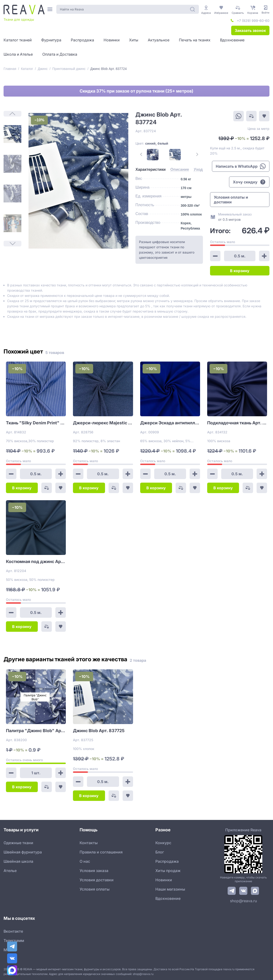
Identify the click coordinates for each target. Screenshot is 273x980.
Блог (160, 852)
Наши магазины (170, 889)
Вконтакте (13, 931)
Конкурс (163, 843)
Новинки (164, 880)
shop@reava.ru (243, 901)
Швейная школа (18, 861)
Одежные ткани (18, 843)
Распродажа (167, 861)
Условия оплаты (95, 889)
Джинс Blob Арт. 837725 (99, 731)
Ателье (10, 871)
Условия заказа (94, 871)
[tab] (151, 170)
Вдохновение (168, 898)
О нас (85, 861)
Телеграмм (14, 941)
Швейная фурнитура (23, 852)
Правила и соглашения (101, 852)
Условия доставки (97, 880)
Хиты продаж (168, 871)
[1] (12, 134)
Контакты (89, 843)
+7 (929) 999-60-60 (253, 21)
